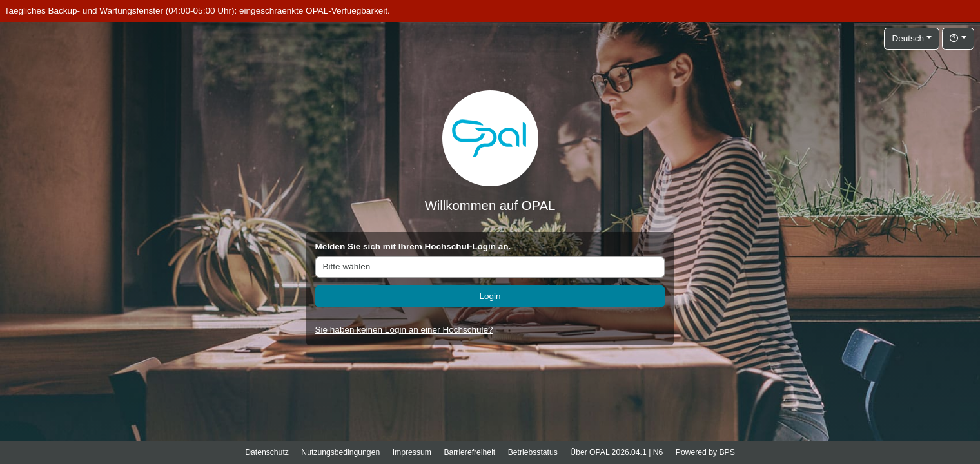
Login (490, 296)
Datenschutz (267, 452)
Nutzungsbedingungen (340, 452)
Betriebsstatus (533, 452)
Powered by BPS (705, 452)
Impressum (412, 452)
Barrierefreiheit (469, 452)
